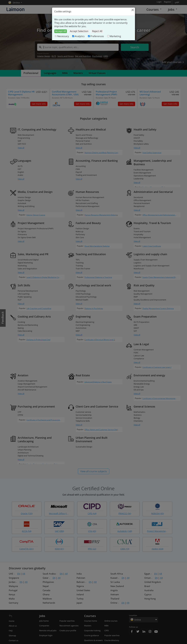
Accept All (61, 31)
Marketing (114, 36)
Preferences (96, 36)
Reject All (97, 31)
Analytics (78, 36)
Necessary (62, 36)
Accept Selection (79, 31)
